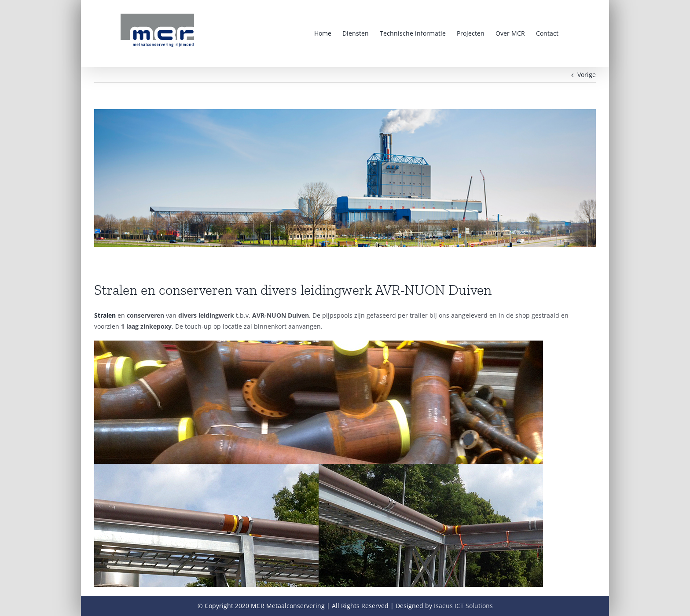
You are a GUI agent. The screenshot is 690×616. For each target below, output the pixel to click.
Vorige (587, 75)
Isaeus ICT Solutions (463, 606)
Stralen (105, 315)
